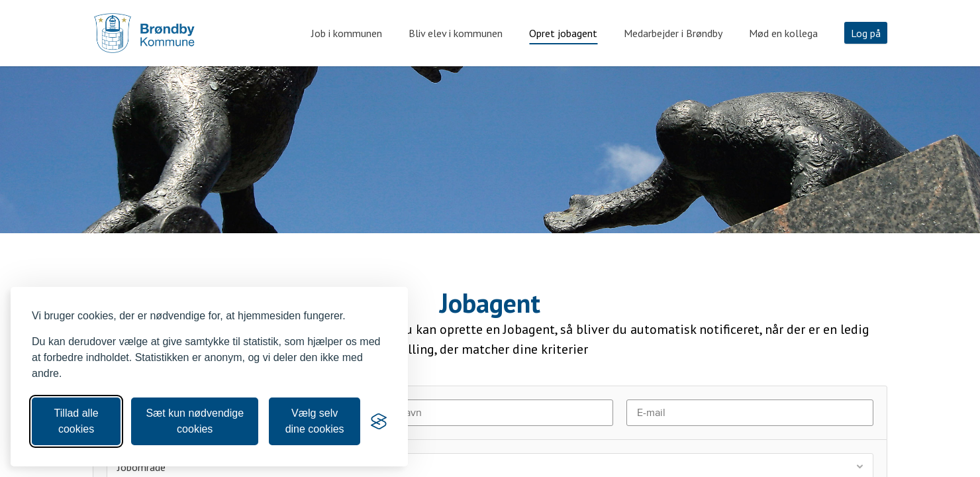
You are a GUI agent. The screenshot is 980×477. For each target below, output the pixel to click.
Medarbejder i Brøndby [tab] (673, 33)
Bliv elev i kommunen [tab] (456, 33)
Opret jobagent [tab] (563, 33)
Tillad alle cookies (76, 421)
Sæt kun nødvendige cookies (195, 421)
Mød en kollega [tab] (783, 33)
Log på (866, 33)
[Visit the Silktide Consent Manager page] (379, 421)
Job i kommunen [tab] (347, 33)
